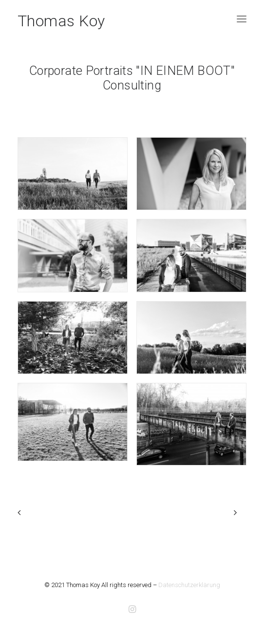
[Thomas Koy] (61, 19)
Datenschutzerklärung (189, 585)
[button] (242, 19)
